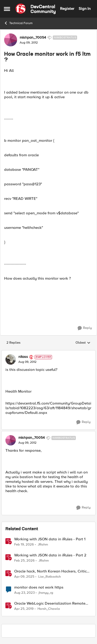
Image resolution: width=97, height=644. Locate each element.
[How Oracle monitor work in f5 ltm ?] (27, 362)
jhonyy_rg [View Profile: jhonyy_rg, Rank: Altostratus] (46, 593)
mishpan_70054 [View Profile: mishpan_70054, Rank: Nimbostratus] (33, 38)
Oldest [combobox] (83, 343)
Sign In (85, 9)
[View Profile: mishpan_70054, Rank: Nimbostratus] (11, 40)
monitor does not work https (39, 587)
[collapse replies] (48, 353)
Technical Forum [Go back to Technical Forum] (18, 23)
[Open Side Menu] (7, 9)
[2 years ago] (24, 593)
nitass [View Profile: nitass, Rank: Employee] (23, 357)
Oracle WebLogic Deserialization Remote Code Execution (50, 603)
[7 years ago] (24, 609)
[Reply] (85, 328)
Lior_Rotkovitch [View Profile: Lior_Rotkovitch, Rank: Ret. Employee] (50, 576)
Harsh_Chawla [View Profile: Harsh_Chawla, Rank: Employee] (49, 609)
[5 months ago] (24, 544)
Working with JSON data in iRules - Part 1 (50, 539)
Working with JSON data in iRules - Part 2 (50, 555)
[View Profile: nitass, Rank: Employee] (11, 359)
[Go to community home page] (36, 9)
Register (67, 9)
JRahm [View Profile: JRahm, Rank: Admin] (43, 544)
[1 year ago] (24, 577)
